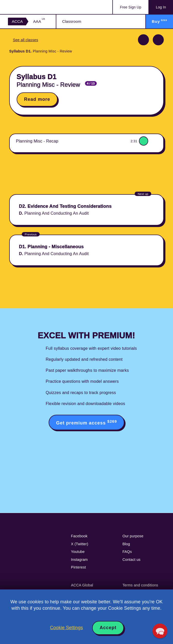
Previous (143, 40)
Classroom (72, 21)
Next (158, 40)
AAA (39, 21)
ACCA (17, 21)
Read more (37, 99)
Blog (126, 544)
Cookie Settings (66, 628)
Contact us (131, 560)
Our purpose (133, 536)
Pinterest (78, 567)
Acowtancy (28, 7)
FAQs (127, 552)
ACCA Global (82, 585)
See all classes (25, 40)
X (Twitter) (80, 544)
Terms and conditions (140, 585)
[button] (160, 631)
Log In (161, 7)
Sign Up (131, 7)
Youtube (78, 552)
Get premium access (86, 422)
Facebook (79, 536)
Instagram (79, 560)
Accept (108, 628)
